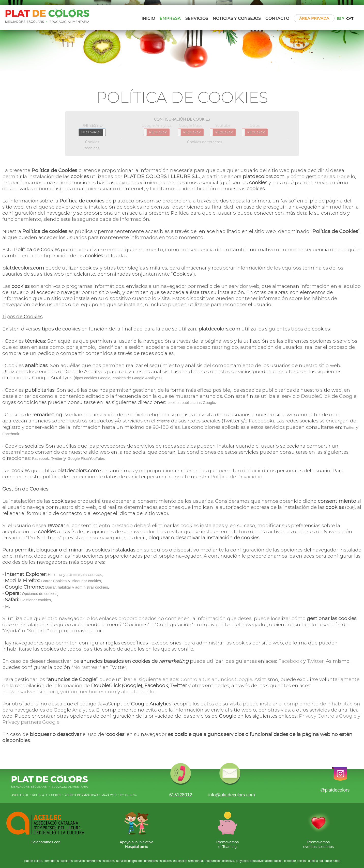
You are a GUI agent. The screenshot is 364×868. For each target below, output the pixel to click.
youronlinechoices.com (88, 692)
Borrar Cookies (54, 581)
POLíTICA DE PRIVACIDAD (81, 795)
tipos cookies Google (93, 378)
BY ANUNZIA (128, 795)
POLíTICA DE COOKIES (47, 795)
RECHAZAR (158, 132)
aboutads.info (138, 692)
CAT (350, 19)
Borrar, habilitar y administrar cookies (77, 587)
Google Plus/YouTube (86, 458)
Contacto (277, 18)
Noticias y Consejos (237, 18)
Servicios (197, 18)
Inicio (148, 18)
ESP (340, 19)
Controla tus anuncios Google (216, 679)
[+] (7, 606)
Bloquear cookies (86, 581)
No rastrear (86, 667)
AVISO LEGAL (20, 795)
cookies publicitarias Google (191, 403)
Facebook (11, 434)
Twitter (349, 427)
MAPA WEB (109, 795)
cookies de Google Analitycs (136, 378)
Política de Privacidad (237, 477)
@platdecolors (335, 790)
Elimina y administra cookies (75, 574)
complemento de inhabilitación (322, 704)
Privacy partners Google (31, 722)
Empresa (170, 18)
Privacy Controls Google (328, 716)
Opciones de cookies (40, 594)
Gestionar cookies (36, 600)
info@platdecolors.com (231, 795)
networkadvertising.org (30, 692)
